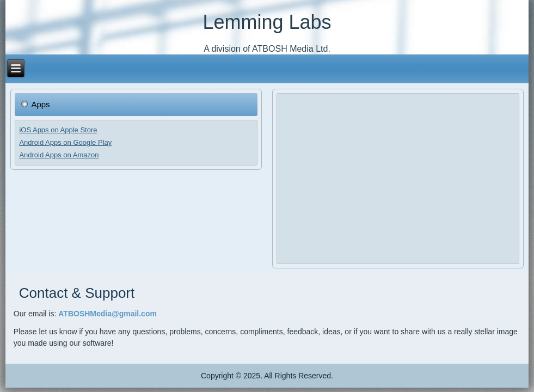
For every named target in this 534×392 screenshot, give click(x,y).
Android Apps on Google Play (65, 142)
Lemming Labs (267, 22)
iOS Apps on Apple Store (58, 130)
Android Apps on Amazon (59, 155)
